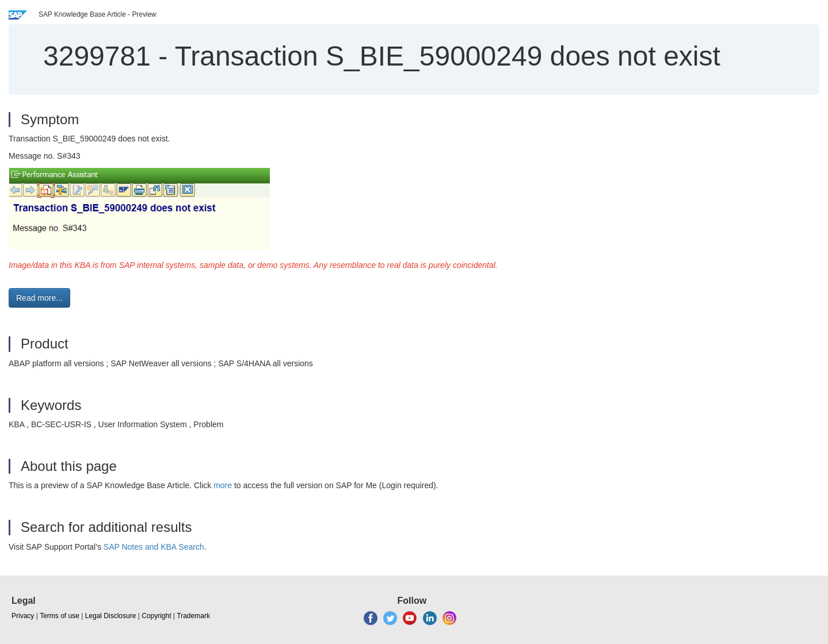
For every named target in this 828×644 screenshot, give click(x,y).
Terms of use (60, 616)
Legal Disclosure (111, 616)
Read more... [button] (39, 298)
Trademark (193, 616)
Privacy (23, 616)
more (223, 485)
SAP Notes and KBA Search (154, 547)
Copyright (156, 616)
